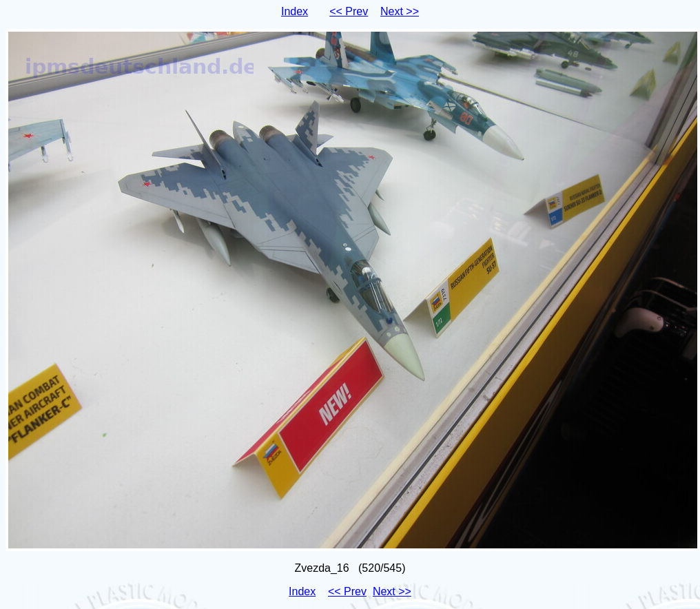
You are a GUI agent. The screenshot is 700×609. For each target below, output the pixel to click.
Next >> (400, 11)
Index (295, 11)
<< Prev (349, 11)
